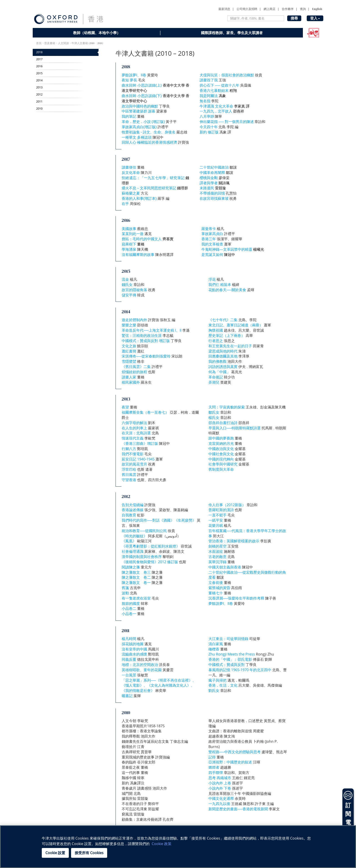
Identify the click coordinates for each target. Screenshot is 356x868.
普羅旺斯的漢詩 (221, 510)
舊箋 (125, 588)
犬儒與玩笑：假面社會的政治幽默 (227, 75)
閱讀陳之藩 (131, 567)
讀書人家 (129, 377)
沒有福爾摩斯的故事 (138, 255)
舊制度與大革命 (221, 469)
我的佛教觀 (218, 361)
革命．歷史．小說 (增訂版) (143, 122)
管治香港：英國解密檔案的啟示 (234, 541)
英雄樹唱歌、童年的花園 (142, 670)
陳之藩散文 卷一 (136, 583)
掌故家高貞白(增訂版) (139, 127)
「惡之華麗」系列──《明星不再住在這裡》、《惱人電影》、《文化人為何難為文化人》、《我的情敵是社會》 (159, 685)
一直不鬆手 (218, 515)
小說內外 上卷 (220, 783)
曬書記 (127, 696)
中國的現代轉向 (221, 459)
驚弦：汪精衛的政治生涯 (142, 335)
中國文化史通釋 (221, 798)
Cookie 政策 (162, 844)
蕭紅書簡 (129, 351)
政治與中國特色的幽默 (140, 106)
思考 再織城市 (220, 778)
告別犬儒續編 (133, 505)
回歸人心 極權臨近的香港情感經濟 (149, 142)
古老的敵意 (218, 557)
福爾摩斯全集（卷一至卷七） (145, 412)
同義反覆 (129, 659)
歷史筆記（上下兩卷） (227, 335)
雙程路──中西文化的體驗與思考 (235, 752)
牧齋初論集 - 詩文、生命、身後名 (149, 132)
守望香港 (129, 480)
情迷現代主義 (133, 438)
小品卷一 (129, 614)
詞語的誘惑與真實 (223, 367)
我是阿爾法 (209, 96)
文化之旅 (129, 346)
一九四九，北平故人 (216, 111)
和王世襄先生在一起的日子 (230, 346)
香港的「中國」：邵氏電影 (230, 659)
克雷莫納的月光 (221, 443)
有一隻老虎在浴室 (136, 598)
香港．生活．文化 (223, 685)
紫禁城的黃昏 (219, 588)
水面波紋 (216, 551)
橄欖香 (214, 649)
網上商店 (269, 9)
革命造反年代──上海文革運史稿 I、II (152, 330)
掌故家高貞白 (212, 234)
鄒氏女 (214, 412)
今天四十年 (209, 127)
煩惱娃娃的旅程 (134, 372)
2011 (39, 101)
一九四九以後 (219, 804)
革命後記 (216, 377)
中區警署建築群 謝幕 (138, 111)
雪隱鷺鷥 (129, 361)
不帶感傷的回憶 (212, 193)
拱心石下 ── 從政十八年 (219, 85)
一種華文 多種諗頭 (137, 137)
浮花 (212, 279)
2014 (39, 80)
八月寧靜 (207, 116)
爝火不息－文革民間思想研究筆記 (149, 188)
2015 (39, 73)
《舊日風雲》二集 (136, 367)
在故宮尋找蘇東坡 (214, 198)
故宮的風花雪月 (134, 464)
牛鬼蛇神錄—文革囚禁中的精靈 (227, 249)
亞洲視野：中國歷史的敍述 (230, 762)
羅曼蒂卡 (209, 229)
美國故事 (129, 229)
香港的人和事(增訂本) (139, 198)
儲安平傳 (129, 295)
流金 (125, 279)
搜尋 (294, 18)
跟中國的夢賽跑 (221, 438)
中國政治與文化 (221, 449)
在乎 (125, 204)
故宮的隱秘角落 (134, 290)
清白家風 (216, 644)
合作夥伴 (288, 9)
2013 (39, 87)
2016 (39, 66)
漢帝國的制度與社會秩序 (142, 557)
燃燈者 (214, 767)
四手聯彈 (216, 773)
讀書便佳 (129, 167)
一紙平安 (216, 520)
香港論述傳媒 (133, 510)
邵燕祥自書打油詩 (223, 423)
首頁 (39, 43)
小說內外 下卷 (220, 788)
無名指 (205, 101)
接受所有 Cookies (89, 853)
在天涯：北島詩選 (136, 433)
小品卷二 (129, 608)
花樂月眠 (216, 525)
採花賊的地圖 (133, 644)
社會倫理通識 (133, 551)
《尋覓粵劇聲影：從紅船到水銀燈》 (151, 546)
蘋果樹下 (129, 244)
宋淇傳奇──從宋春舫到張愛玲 (146, 356)
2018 (39, 52)
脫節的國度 (131, 603)
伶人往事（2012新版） (227, 505)
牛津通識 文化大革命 (216, 106)
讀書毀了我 (209, 80)
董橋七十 (216, 593)
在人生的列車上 (134, 428)
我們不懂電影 (133, 454)
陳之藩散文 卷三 (136, 572)
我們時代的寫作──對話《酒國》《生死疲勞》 (159, 520)
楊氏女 (214, 418)
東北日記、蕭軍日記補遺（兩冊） (236, 325)
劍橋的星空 (218, 546)
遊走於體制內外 (134, 320)
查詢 (303, 9)
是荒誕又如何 (212, 255)
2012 (39, 94)
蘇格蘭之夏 (131, 193)
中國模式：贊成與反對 (227, 665)
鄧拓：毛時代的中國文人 (142, 239)
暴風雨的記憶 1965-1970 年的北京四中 (240, 670)
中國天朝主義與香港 (225, 567)
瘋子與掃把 (218, 680)
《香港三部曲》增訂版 (140, 443)
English (317, 9)
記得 (212, 757)
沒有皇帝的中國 (134, 649)
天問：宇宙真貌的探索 (227, 407)
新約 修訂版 (209, 132)
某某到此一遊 (133, 234)
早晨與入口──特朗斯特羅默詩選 (235, 428)
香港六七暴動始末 (214, 90)
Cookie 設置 (55, 853)
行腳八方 (129, 449)
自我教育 (129, 515)
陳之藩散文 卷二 (136, 577)
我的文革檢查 (212, 244)
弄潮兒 (214, 382)
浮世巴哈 (129, 469)
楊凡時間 (129, 639)
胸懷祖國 (216, 330)
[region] (178, 847)
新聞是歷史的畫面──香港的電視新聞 (238, 809)
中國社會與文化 (221, 454)
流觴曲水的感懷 (134, 654)
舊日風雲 (129, 475)
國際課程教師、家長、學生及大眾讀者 (232, 33)
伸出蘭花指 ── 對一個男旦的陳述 (227, 122)
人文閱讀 (63, 43)
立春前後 (216, 583)
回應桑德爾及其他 (223, 356)
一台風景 (129, 675)
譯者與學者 (209, 183)
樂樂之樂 (129, 325)
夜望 (125, 407)
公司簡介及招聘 (247, 9)
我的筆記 (129, 116)
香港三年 (209, 239)
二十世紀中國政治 (214, 167)
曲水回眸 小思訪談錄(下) (142, 96)
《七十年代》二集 (223, 320)
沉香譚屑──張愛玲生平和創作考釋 (236, 598)
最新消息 (224, 9)
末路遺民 (207, 188)
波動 (125, 593)
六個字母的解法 (134, 423)
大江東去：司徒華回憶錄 (228, 639)
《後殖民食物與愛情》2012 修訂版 (150, 562)
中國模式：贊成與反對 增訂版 (146, 341)
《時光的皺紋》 (134, 536)
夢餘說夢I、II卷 (134, 75)
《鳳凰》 (129, 541)
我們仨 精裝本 (220, 285)
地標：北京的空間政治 (140, 665)
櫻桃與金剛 (209, 178)
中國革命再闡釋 (212, 173)
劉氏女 (214, 690)
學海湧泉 (129, 249)
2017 (39, 59)
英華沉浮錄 (218, 562)
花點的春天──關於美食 (227, 290)
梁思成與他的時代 (223, 351)
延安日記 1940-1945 (138, 459)
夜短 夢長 (130, 80)
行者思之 (216, 341)
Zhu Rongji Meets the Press (232, 654)
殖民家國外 (131, 382)
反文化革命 (131, 173)
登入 (315, 18)
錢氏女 (127, 285)
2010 (39, 109)
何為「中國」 (219, 372)
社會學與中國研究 (223, 464)
